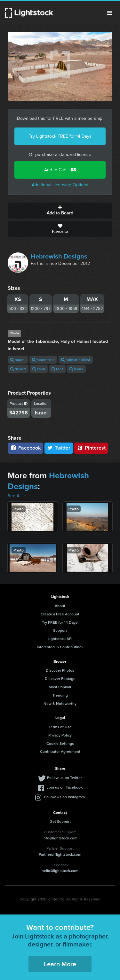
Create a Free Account (60, 614)
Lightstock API (60, 639)
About (60, 606)
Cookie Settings (60, 743)
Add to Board (60, 211)
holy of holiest (76, 360)
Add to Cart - (60, 170)
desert (18, 369)
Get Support (60, 821)
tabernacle (43, 360)
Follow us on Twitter (64, 778)
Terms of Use (60, 727)
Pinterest (91, 448)
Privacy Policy (60, 735)
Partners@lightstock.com (60, 854)
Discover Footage (60, 679)
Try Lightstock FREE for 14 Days (60, 136)
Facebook (25, 448)
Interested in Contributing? (60, 647)
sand (39, 369)
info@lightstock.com (60, 838)
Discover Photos (60, 670)
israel (76, 369)
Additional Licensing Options (60, 185)
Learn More (60, 964)
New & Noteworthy (60, 703)
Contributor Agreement (60, 751)
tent (57, 369)
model (18, 360)
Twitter (59, 448)
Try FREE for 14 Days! (60, 622)
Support (60, 630)
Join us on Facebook (65, 787)
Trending (60, 695)
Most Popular (60, 687)
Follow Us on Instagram (64, 797)
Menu (110, 13)
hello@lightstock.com (60, 871)
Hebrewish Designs (59, 256)
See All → (17, 496)
